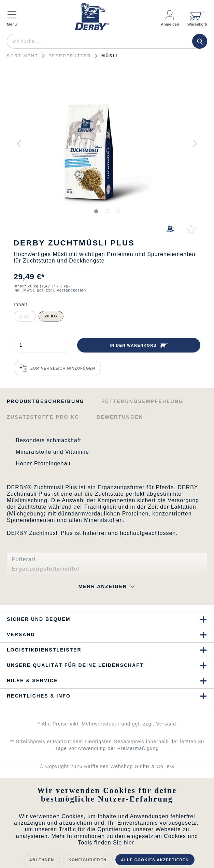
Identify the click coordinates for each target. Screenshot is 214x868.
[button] (87, 587)
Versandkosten (71, 290)
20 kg (51, 316)
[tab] (46, 401)
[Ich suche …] (106, 41)
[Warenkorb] (195, 15)
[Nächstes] (195, 144)
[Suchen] (200, 41)
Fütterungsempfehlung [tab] (142, 401)
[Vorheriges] (19, 144)
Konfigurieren (88, 860)
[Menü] (17, 15)
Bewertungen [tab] (120, 417)
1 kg (25, 316)
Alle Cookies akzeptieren (155, 860)
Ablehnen (42, 860)
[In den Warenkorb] (139, 345)
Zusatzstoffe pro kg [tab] (43, 417)
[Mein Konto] (170, 15)
